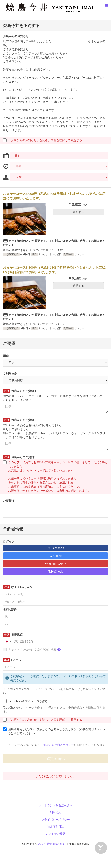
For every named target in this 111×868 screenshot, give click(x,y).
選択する (80, 212)
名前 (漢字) (10, 609)
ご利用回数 (10, 373)
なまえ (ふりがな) (18, 587)
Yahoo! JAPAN (55, 564)
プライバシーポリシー (56, 819)
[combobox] (8, 642)
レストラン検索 (56, 834)
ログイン (9, 541)
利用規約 (56, 812)
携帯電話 (13, 635)
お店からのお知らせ (16, 36)
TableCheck (55, 571)
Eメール (12, 660)
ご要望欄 (9, 501)
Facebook (55, 548)
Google (55, 556)
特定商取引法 (56, 826)
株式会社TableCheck (51, 844)
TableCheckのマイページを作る (25, 701)
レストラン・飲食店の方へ (56, 805)
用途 (6, 356)
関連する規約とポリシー (58, 745)
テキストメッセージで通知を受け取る (33, 650)
